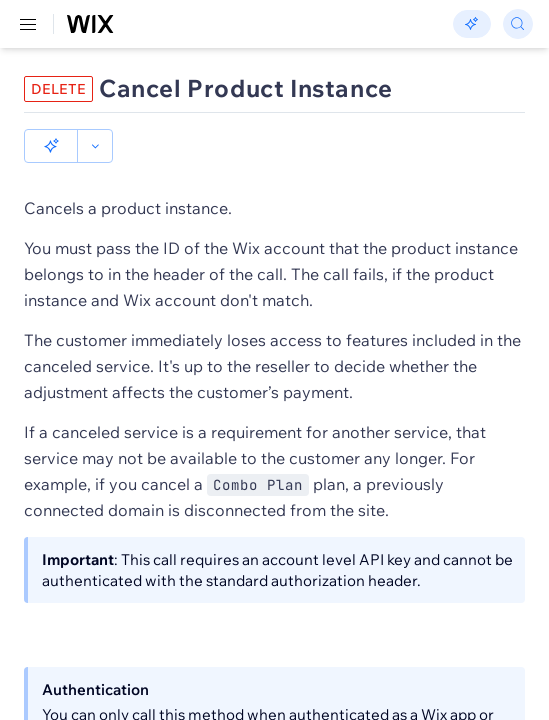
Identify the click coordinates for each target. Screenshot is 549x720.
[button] (51, 146)
